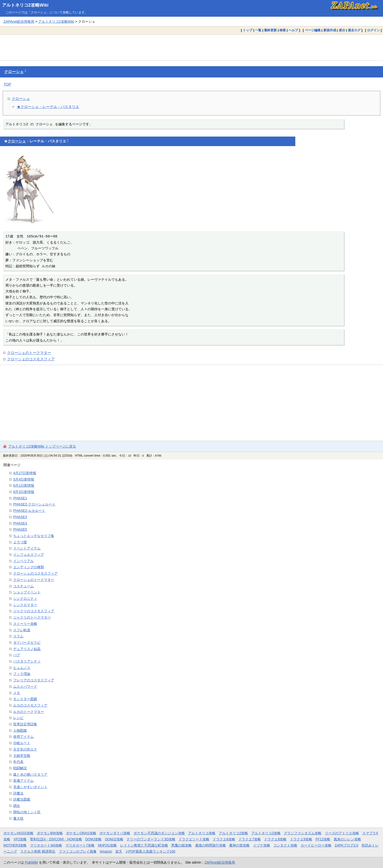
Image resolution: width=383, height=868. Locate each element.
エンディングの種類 (29, 567)
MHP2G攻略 (107, 845)
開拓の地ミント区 (27, 812)
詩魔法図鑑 (22, 799)
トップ (248, 30)
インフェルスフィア (29, 555)
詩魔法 (18, 793)
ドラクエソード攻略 (194, 839)
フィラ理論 (22, 674)
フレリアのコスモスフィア (34, 680)
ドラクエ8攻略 (275, 839)
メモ (17, 693)
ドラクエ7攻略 (250, 839)
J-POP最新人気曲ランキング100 (150, 851)
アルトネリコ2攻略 (234, 833)
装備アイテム (23, 781)
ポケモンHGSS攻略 (18, 833)
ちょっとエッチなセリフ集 (34, 536)
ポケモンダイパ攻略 (115, 833)
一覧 (258, 30)
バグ (17, 655)
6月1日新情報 (24, 485)
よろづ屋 (20, 542)
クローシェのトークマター (29, 353)
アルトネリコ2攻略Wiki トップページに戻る (42, 446)
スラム (18, 636)
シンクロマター (25, 605)
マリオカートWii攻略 (46, 845)
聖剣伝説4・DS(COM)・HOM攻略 (56, 839)
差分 (342, 30)
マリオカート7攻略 (80, 845)
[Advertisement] (191, 47)
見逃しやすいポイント (30, 787)
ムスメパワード (25, 686)
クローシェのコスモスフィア (31, 359)
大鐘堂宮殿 (22, 756)
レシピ (18, 718)
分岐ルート (22, 743)
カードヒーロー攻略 (316, 845)
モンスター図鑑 (25, 699)
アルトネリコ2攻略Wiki (25, 5)
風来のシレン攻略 (347, 839)
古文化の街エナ (25, 749)
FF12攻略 (323, 839)
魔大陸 (18, 818)
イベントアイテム (27, 548)
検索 (283, 30)
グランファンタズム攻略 (303, 833)
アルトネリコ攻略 (202, 833)
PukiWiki (31, 862)
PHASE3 (20, 517)
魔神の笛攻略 (239, 845)
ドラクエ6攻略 (224, 839)
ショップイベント (27, 592)
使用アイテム (23, 737)
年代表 (18, 762)
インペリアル (23, 561)
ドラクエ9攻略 (301, 839)
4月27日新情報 (25, 473)
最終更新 (270, 30)
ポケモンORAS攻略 (81, 833)
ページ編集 (313, 30)
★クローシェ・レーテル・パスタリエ (48, 107)
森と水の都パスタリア (30, 774)
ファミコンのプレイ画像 (78, 851)
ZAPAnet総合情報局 (19, 21)
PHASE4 (20, 523)
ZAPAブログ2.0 (346, 845)
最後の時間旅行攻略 (211, 845)
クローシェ (14, 72)
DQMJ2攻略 (114, 839)
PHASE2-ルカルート (29, 511)
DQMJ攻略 (93, 839)
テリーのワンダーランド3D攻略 (151, 839)
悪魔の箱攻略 (181, 845)
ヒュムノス (22, 668)
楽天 (119, 851)
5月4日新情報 (24, 479)
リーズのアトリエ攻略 (342, 833)
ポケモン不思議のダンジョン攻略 (159, 833)
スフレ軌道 (22, 630)
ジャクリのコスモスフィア (34, 611)
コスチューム (23, 586)
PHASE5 (20, 529)
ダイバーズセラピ (27, 643)
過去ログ (354, 30)
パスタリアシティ (27, 661)
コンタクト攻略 (285, 845)
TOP (7, 84)
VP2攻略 (20, 839)
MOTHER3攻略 (15, 845)
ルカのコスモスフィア (30, 705)
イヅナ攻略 (262, 845)
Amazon (106, 851)
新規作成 (330, 30)
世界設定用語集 (25, 724)
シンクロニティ (25, 599)
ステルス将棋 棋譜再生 (38, 851)
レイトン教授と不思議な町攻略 (144, 845)
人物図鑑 (20, 730)
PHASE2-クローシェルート (34, 504)
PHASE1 (20, 498)
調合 (17, 806)
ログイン (373, 30)
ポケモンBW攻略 (50, 833)
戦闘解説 (20, 768)
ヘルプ (293, 30)
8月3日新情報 (24, 492)
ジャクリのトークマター (32, 617)
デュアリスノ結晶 (27, 649)
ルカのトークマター (29, 712)
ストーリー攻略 (25, 624)
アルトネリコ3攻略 (266, 833)
